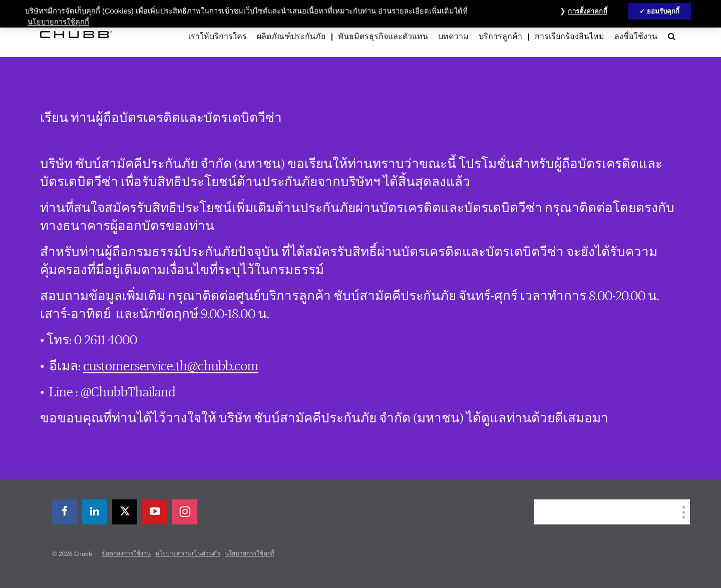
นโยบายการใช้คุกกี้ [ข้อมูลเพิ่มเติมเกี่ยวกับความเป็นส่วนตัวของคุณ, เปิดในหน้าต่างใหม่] (58, 22)
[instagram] (185, 512)
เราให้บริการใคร (218, 37)
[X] (125, 512)
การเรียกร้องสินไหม (570, 37)
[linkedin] (95, 512)
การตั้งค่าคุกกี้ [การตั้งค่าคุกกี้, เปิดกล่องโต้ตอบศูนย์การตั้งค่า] (587, 11)
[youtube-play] (155, 512)
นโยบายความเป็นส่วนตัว (188, 553)
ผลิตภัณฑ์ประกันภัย (291, 37)
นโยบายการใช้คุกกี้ (250, 553)
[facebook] (65, 512)
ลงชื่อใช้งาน (636, 37)
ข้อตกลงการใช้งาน (126, 553)
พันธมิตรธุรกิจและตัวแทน (383, 37)
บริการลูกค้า (500, 37)
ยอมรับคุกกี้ (663, 11)
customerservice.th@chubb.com (171, 366)
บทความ (453, 37)
